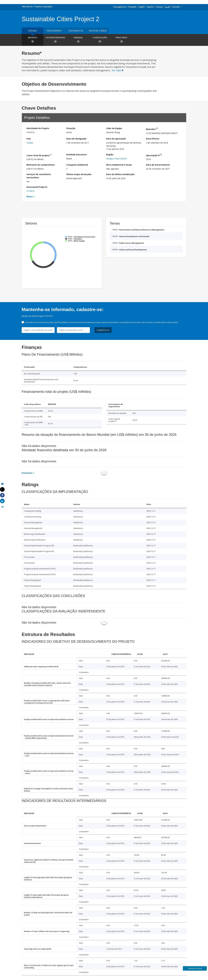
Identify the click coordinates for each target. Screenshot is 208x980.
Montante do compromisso (41, 165)
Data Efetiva (153, 139)
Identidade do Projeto (38, 128)
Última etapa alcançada (79, 174)
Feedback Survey (195, 968)
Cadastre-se (103, 330)
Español (150, 7)
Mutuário (152, 129)
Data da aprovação (116, 139)
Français (159, 7)
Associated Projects (37, 187)
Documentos (76, 31)
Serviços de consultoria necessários (39, 176)
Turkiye (30, 143)
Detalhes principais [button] (55, 40)
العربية (167, 7)
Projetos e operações (43, 7)
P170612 (31, 191)
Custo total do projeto (39, 155)
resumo (33, 31)
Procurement (54, 31)
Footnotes (27, 473)
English (142, 7)
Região (110, 155)
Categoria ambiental (77, 165)
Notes (30, 196)
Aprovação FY (154, 155)
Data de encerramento (158, 165)
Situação (71, 128)
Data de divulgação (76, 139)
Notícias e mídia (98, 31)
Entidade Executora (76, 155)
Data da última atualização (120, 174)
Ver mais (118, 70)
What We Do (27, 7)
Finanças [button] (78, 40)
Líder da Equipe (114, 128)
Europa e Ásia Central (116, 159)
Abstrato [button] (32, 40)
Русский (176, 7)
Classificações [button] (100, 40)
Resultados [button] (121, 40)
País (29, 139)
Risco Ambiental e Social (119, 165)
